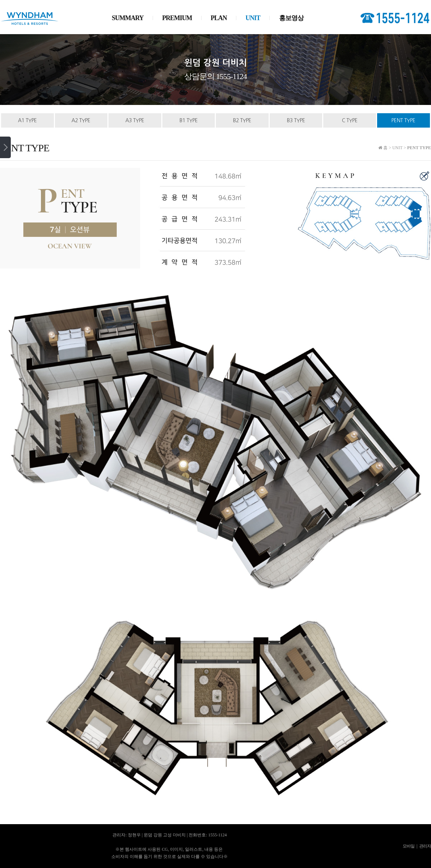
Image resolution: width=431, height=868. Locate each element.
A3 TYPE (135, 120)
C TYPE (350, 120)
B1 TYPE (189, 120)
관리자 (425, 846)
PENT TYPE (404, 120)
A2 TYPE (81, 120)
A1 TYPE (27, 120)
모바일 (409, 846)
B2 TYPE (242, 120)
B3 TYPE (296, 120)
